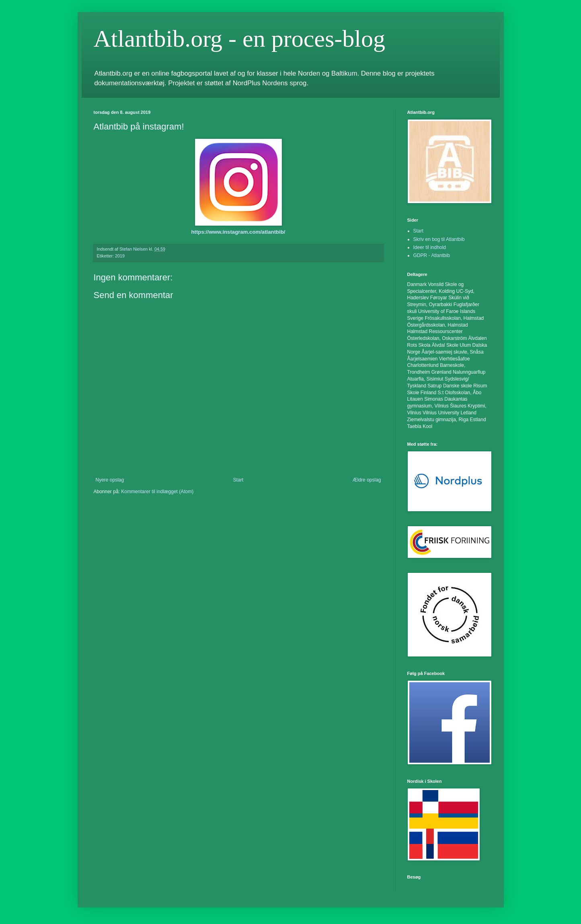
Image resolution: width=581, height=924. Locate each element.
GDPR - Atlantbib (432, 255)
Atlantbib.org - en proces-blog (239, 39)
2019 (120, 256)
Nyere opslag (110, 480)
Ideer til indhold (430, 247)
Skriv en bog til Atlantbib (439, 239)
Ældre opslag (367, 480)
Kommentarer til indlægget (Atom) (157, 492)
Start (238, 480)
